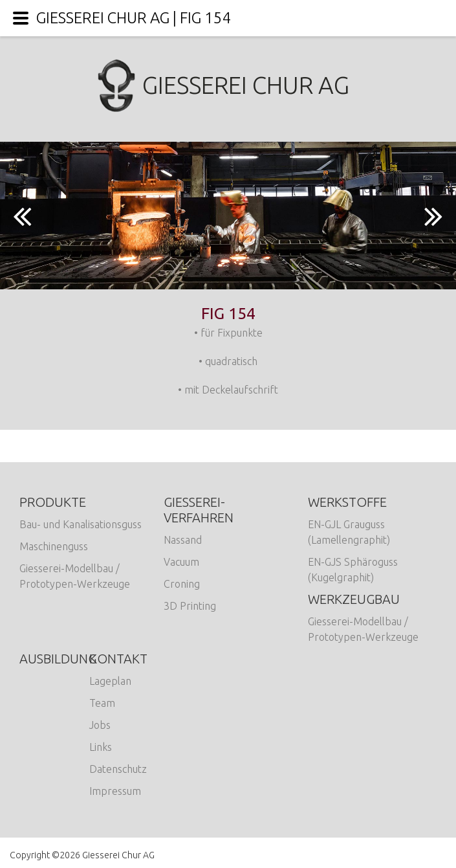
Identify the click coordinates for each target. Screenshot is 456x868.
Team (102, 703)
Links (101, 747)
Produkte (53, 502)
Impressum (115, 791)
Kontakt (118, 659)
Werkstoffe (347, 502)
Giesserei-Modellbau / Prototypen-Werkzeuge (75, 576)
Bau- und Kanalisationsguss (81, 524)
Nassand (183, 540)
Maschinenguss (54, 546)
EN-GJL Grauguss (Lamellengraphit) (349, 532)
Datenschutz (118, 769)
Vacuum (181, 562)
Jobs (100, 725)
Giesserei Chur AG (228, 85)
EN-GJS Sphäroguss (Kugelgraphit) (353, 570)
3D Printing (190, 606)
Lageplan (110, 681)
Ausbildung (58, 659)
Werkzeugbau (354, 599)
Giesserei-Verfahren (199, 510)
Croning (182, 584)
